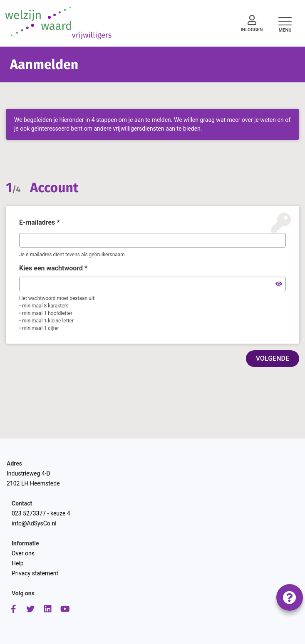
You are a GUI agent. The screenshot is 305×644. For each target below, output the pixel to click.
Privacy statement (35, 573)
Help (18, 563)
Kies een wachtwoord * (53, 268)
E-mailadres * (40, 222)
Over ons (23, 553)
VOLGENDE (273, 358)
